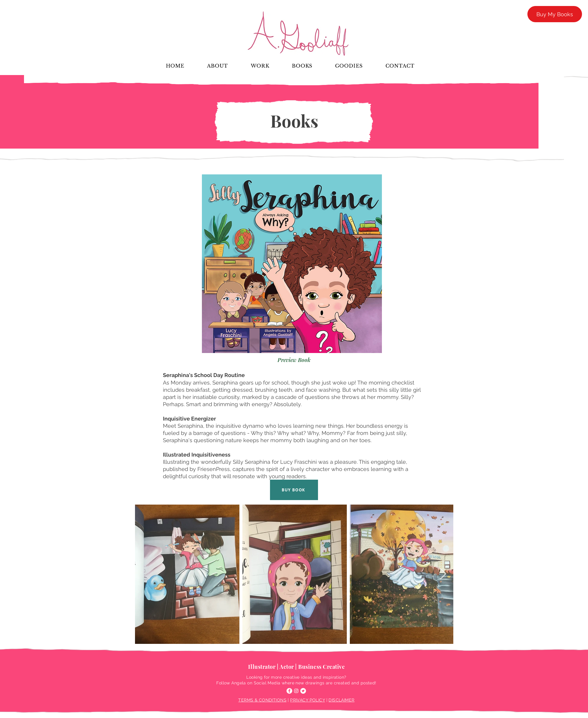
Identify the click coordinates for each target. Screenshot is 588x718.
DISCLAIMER (341, 700)
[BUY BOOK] (294, 490)
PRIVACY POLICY (307, 700)
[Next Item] (443, 574)
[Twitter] (303, 691)
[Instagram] (296, 691)
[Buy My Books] (555, 14)
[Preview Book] (294, 360)
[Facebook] (289, 691)
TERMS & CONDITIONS (262, 700)
